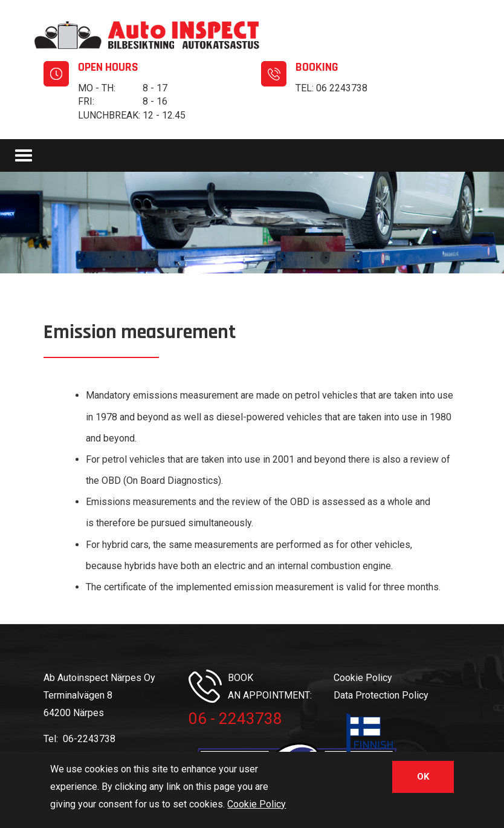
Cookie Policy (363, 678)
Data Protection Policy (381, 695)
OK (423, 778)
